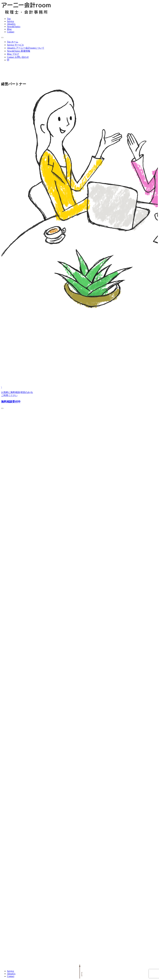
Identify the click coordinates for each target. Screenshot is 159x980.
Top (9, 19)
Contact (11, 32)
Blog (9, 29)
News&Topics (14, 27)
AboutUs (11, 24)
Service (10, 21)
